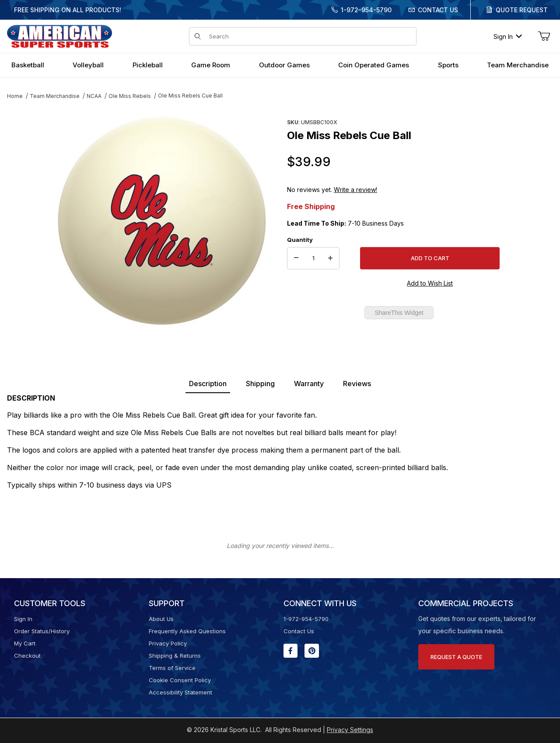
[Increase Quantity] (330, 258)
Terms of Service (172, 668)
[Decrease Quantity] (296, 258)
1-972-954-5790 (366, 10)
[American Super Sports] (59, 36)
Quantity (300, 240)
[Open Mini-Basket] (544, 36)
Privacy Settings (350, 730)
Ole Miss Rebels (130, 96)
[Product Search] (310, 36)
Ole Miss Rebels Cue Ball (190, 96)
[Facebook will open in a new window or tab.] (290, 651)
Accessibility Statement (180, 692)
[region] (24, 217)
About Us (161, 619)
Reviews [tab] (357, 384)
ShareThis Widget (399, 313)
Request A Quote (456, 657)
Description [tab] (208, 384)
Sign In (508, 37)
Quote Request (522, 10)
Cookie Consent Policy (180, 680)
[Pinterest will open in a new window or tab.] (312, 651)
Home (15, 96)
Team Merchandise (55, 96)
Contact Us (438, 10)
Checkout (27, 656)
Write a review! (355, 190)
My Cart (25, 643)
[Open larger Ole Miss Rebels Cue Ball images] (162, 221)
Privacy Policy (168, 643)
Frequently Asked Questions (187, 631)
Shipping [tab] (260, 384)
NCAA (94, 96)
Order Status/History (42, 631)
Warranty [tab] (309, 384)
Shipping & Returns (175, 656)
